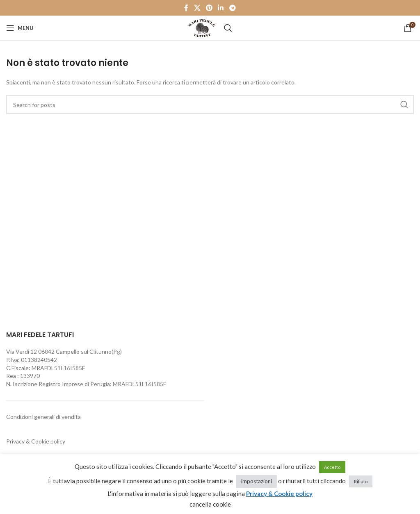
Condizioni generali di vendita (43, 417)
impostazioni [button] (257, 481)
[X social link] (197, 8)
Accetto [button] (332, 467)
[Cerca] (228, 28)
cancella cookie (210, 504)
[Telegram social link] (232, 8)
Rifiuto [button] (361, 481)
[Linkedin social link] (221, 8)
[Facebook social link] (186, 8)
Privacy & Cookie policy (36, 441)
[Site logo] (202, 27)
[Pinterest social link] (209, 8)
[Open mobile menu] (20, 28)
